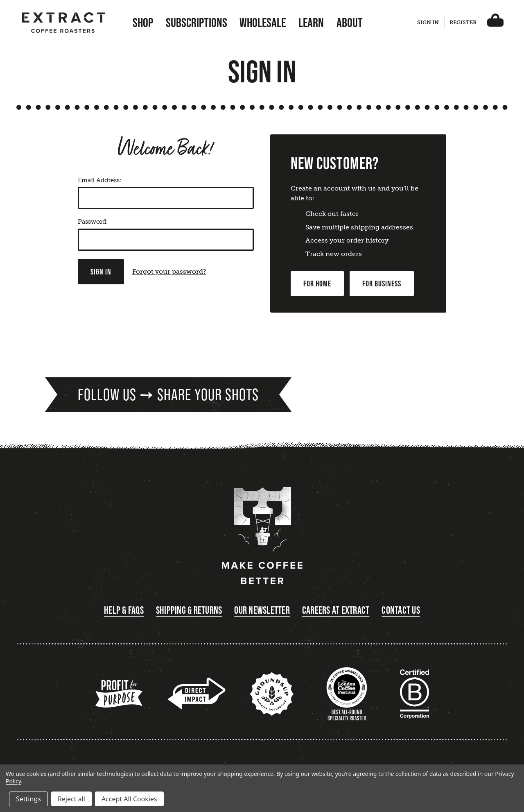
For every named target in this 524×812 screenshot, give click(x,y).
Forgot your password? (169, 271)
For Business (382, 284)
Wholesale (263, 23)
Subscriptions (196, 23)
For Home (317, 284)
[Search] (405, 24)
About (350, 23)
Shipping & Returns (189, 610)
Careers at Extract (336, 610)
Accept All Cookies (129, 799)
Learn (311, 23)
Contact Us (401, 610)
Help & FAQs (124, 610)
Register (463, 22)
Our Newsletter (262, 610)
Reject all (71, 799)
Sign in (428, 22)
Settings (28, 799)
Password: (93, 222)
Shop (143, 23)
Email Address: (99, 180)
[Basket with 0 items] (495, 23)
